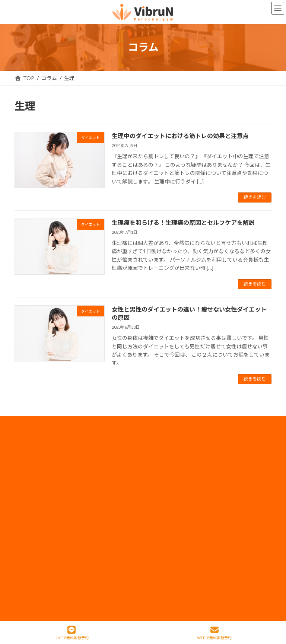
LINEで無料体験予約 (71, 633)
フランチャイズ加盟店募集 (187, 527)
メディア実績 (171, 500)
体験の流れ (36, 555)
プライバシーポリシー (181, 486)
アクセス (100, 541)
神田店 (31, 472)
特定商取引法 (171, 555)
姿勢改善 (34, 527)
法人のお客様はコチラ (181, 514)
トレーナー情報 (108, 514)
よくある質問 (105, 555)
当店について (39, 486)
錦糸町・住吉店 (42, 458)
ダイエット (36, 514)
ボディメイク (39, 500)
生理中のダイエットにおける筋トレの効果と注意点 (180, 136)
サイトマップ (171, 541)
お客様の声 (36, 569)
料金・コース (105, 458)
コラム (97, 527)
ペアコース (102, 472)
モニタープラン (107, 486)
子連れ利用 (102, 500)
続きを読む (255, 197)
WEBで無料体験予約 (214, 633)
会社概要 (166, 458)
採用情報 (166, 472)
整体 (29, 541)
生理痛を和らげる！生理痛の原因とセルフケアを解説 (183, 222)
